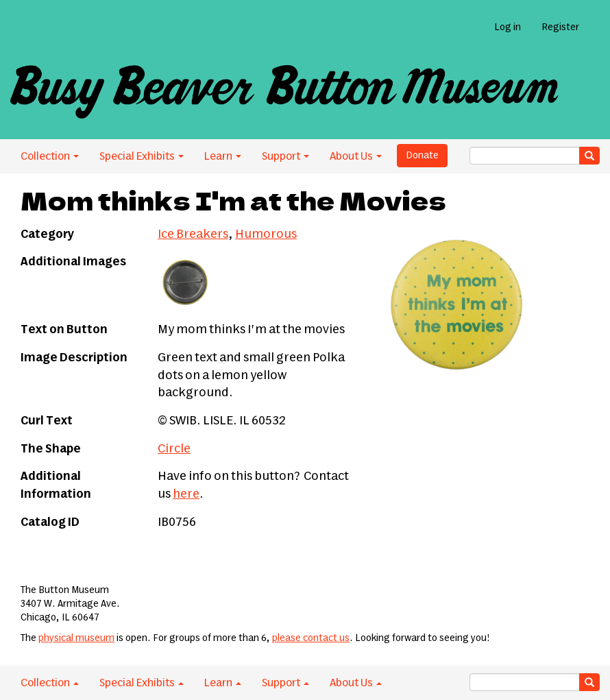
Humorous (266, 234)
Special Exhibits (142, 156)
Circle (174, 449)
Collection (50, 156)
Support (285, 156)
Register (560, 27)
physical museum (76, 638)
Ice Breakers (193, 234)
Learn (223, 156)
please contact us (311, 638)
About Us (356, 156)
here (186, 494)
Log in (508, 27)
